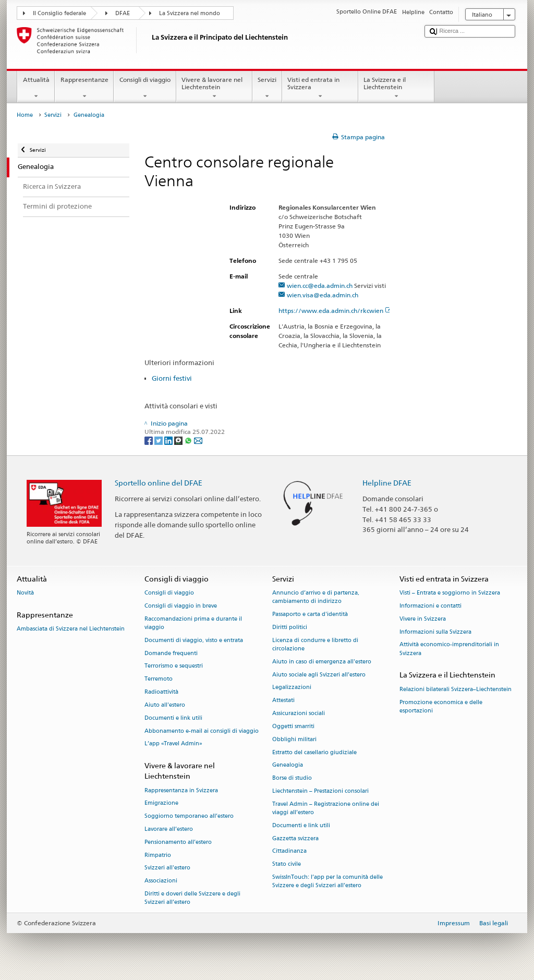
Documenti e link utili (173, 718)
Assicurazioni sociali (299, 714)
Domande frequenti (171, 653)
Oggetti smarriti (293, 726)
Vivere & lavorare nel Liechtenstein (214, 88)
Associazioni (161, 881)
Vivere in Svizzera (423, 619)
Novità (25, 593)
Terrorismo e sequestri (174, 666)
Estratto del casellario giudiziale (314, 752)
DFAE (123, 13)
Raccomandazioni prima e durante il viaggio (193, 623)
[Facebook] (149, 440)
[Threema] (179, 440)
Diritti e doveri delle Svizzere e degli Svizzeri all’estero (192, 898)
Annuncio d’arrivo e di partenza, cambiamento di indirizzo (316, 597)
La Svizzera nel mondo (190, 13)
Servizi (267, 88)
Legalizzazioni (292, 688)
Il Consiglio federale (59, 13)
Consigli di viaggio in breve (181, 606)
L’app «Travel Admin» (173, 744)
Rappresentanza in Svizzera (181, 790)
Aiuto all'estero (165, 705)
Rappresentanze (84, 88)
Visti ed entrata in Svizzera (320, 88)
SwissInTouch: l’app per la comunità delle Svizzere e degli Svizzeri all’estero (327, 881)
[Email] (198, 440)
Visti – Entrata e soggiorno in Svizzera (450, 593)
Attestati (283, 701)
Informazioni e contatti (430, 606)
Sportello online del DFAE (159, 483)
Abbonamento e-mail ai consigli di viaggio (202, 731)
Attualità (36, 88)
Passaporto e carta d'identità (310, 615)
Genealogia (288, 765)
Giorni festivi (172, 378)
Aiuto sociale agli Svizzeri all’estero (319, 675)
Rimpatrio (158, 855)
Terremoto (159, 679)
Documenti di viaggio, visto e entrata (194, 640)
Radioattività (161, 692)
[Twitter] (159, 440)
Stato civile (287, 864)
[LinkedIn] (169, 440)
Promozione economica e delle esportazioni (441, 706)
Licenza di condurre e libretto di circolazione (315, 644)
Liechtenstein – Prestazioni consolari (320, 791)
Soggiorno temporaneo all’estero (189, 816)
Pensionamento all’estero (178, 842)
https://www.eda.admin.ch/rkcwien (335, 311)
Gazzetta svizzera (295, 838)
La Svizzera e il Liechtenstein (396, 88)
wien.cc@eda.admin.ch (320, 286)
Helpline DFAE (387, 483)
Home (25, 115)
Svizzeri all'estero (167, 868)
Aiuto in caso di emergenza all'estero (322, 662)
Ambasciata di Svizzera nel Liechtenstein (71, 629)
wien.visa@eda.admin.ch (323, 295)
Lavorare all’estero (169, 829)
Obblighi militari (294, 739)
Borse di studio (292, 778)
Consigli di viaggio (145, 88)
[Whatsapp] (189, 440)
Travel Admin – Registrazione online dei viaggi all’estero (326, 808)
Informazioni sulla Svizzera (435, 632)
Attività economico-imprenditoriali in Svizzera (449, 649)
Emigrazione (161, 803)
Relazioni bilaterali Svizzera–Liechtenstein (456, 689)
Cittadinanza (289, 851)
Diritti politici (290, 627)
